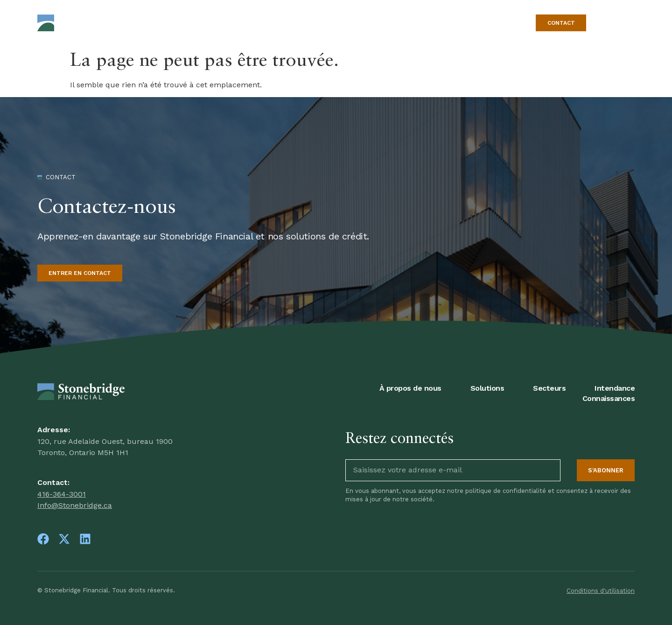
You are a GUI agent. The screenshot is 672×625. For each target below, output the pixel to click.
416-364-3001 (62, 494)
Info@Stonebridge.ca (75, 505)
